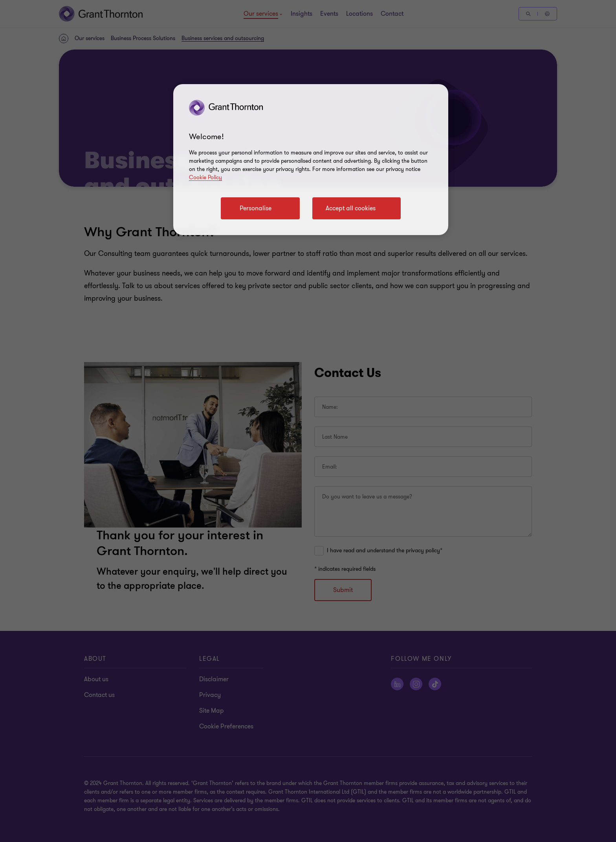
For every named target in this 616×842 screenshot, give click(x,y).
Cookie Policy (205, 177)
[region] (311, 160)
